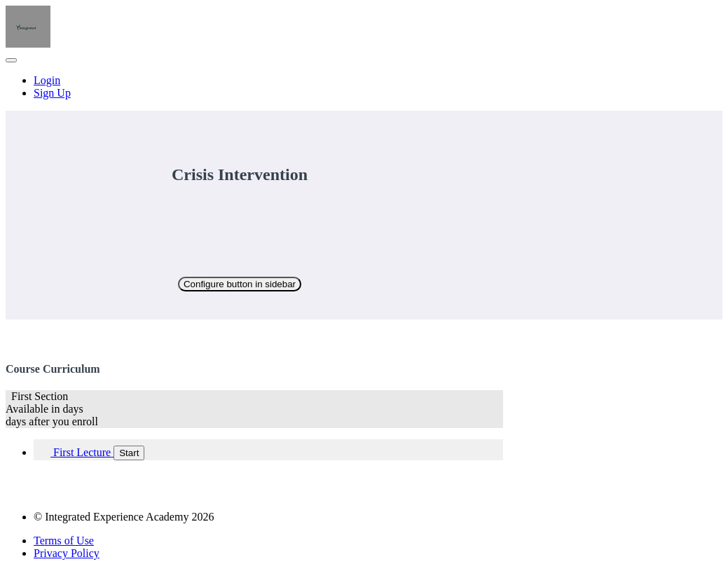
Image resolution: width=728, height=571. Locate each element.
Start (129, 453)
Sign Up (52, 93)
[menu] (364, 87)
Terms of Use (64, 541)
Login (47, 80)
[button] (11, 60)
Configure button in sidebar (240, 284)
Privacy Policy (67, 553)
